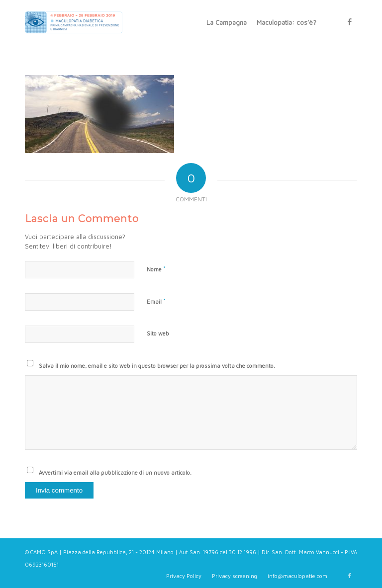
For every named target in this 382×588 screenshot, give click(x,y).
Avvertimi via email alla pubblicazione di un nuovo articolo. (115, 472)
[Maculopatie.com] (74, 22)
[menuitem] (227, 22)
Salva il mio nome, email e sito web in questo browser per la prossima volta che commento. (157, 366)
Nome (156, 269)
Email (156, 301)
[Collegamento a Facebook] (350, 22)
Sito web (158, 333)
